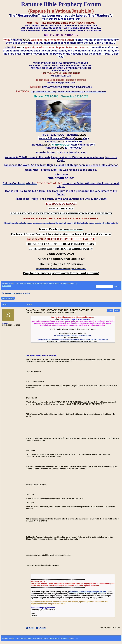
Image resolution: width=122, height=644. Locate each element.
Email (32, 628)
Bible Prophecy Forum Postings (38, 283)
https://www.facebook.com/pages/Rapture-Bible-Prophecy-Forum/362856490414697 (73, 339)
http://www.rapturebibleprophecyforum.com (73, 335)
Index (18, 283)
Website (42, 628)
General (24, 283)
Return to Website (8, 283)
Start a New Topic (8, 298)
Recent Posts (7, 286)
